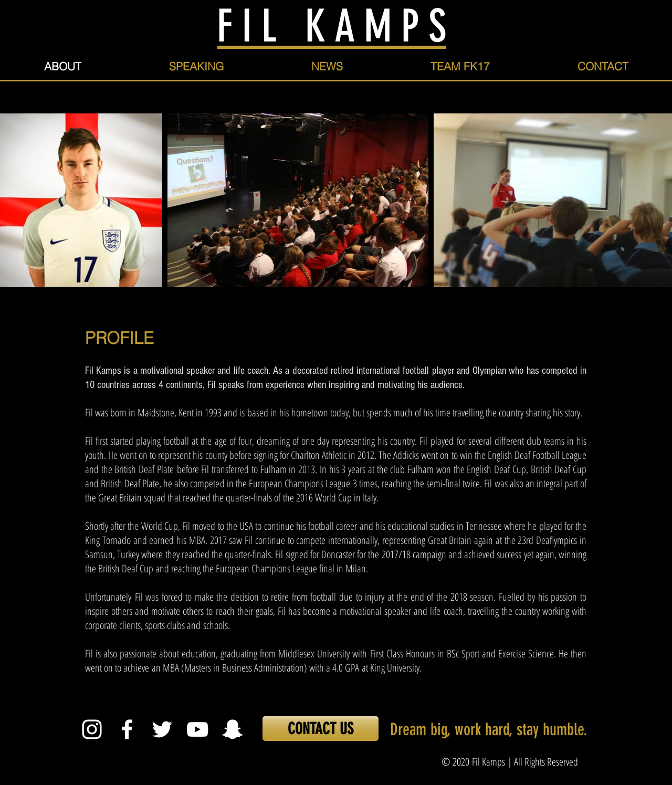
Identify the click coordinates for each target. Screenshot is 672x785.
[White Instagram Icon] (92, 729)
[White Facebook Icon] (127, 729)
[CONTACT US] (321, 729)
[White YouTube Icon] (197, 729)
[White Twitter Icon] (162, 729)
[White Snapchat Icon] (233, 729)
